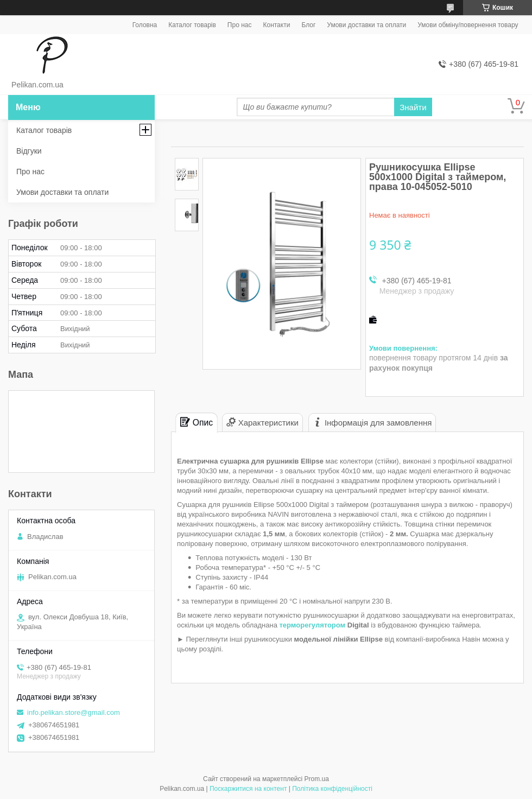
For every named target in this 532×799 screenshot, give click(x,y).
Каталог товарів (192, 25)
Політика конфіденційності (332, 789)
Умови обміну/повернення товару (468, 25)
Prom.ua (317, 779)
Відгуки (29, 151)
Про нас (240, 25)
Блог (308, 25)
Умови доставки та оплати (366, 25)
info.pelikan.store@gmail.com (74, 712)
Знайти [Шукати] (413, 107)
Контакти (276, 25)
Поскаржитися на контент (248, 789)
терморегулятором (312, 625)
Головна (145, 25)
